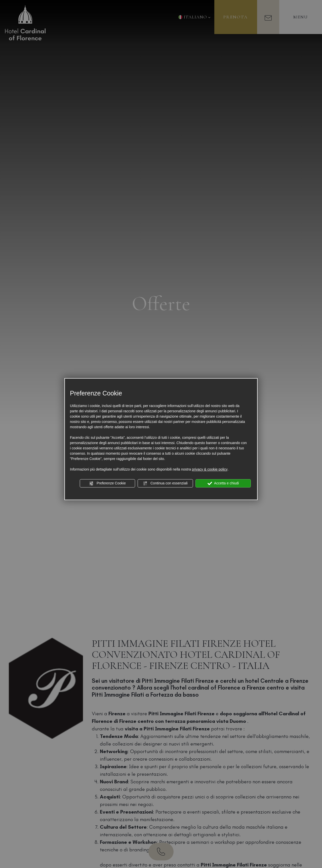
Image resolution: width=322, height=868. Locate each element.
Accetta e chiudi (223, 483)
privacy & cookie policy (210, 469)
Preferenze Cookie (107, 483)
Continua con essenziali (165, 483)
